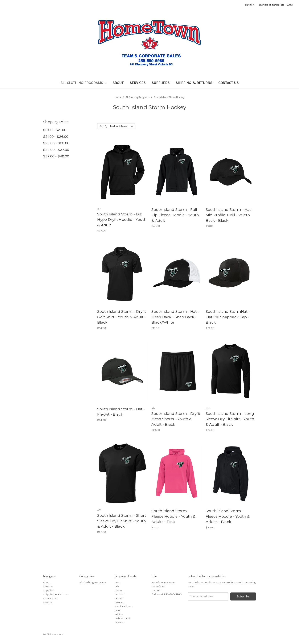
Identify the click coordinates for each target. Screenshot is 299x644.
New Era (120, 602)
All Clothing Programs (83, 83)
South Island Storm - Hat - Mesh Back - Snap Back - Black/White (175, 317)
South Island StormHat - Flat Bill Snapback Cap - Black (228, 317)
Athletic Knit (123, 619)
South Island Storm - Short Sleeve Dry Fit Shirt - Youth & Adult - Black (122, 521)
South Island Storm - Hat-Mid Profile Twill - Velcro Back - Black (229, 215)
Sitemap (48, 602)
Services (138, 83)
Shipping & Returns (194, 83)
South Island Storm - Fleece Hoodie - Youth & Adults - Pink (173, 516)
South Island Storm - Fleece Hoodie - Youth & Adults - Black (228, 516)
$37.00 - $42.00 (56, 156)
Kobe (119, 590)
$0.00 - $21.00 (55, 130)
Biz (117, 586)
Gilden (119, 615)
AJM (118, 611)
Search (250, 5)
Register (278, 5)
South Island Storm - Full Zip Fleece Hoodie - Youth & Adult (175, 215)
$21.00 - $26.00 (56, 137)
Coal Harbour (124, 607)
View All (120, 623)
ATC (118, 582)
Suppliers (161, 83)
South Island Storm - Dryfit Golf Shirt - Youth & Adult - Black (122, 317)
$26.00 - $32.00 (56, 143)
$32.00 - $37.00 (56, 150)
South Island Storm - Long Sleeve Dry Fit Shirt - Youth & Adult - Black (230, 419)
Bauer (119, 598)
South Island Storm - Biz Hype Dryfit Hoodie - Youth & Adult (122, 220)
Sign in (263, 5)
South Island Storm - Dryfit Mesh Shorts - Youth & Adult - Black (176, 419)
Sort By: (104, 126)
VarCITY (120, 594)
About (118, 83)
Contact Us (228, 83)
